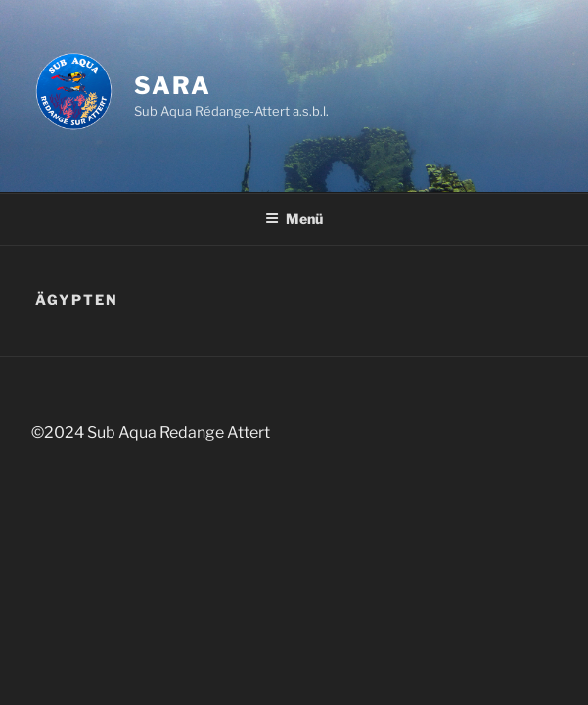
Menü (294, 219)
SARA (173, 86)
